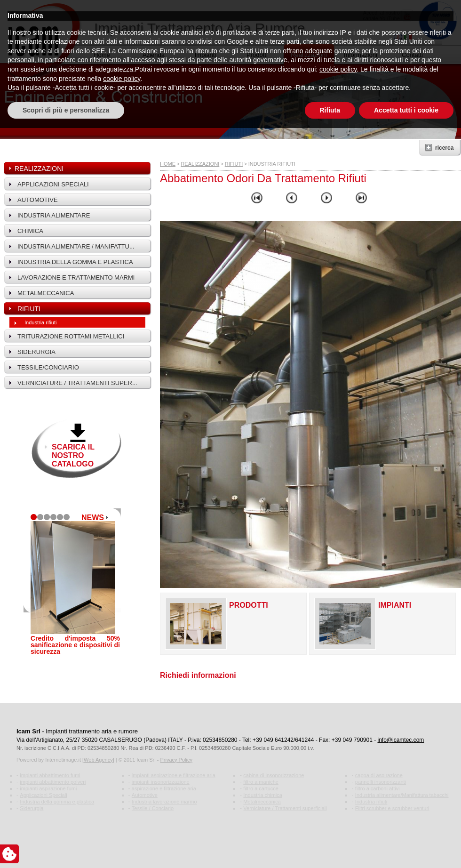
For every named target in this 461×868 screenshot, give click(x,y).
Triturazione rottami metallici (71, 336)
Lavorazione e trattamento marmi (76, 277)
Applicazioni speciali (53, 184)
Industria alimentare (54, 215)
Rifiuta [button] (330, 850)
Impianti (206, 55)
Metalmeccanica (46, 293)
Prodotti (257, 55)
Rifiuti (29, 309)
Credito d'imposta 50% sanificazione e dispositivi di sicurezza (75, 645)
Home (102, 55)
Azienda (154, 55)
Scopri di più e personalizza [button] (66, 850)
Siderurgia (36, 352)
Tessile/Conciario (48, 367)
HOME (168, 164)
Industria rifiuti (40, 322)
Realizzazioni (309, 55)
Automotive (38, 200)
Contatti (412, 55)
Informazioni (361, 55)
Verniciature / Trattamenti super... (77, 383)
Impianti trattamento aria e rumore (92, 731)
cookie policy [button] (338, 809)
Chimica (30, 231)
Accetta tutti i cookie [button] (406, 850)
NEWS (93, 518)
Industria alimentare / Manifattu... (76, 246)
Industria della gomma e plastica (75, 262)
